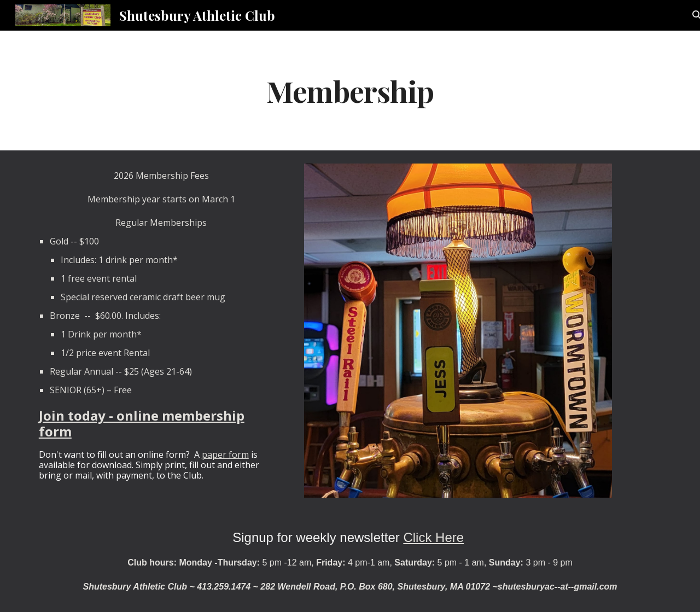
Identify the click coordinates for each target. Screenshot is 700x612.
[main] (350, 91)
